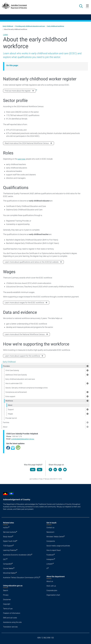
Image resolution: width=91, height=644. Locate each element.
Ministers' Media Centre (55, 537)
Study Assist (8, 537)
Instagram (50, 559)
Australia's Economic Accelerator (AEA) (17, 555)
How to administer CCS (14, 383)
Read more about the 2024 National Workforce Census (27, 143)
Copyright (7, 604)
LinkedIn (50, 564)
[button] (87, 366)
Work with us (51, 586)
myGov (6, 528)
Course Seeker (8, 568)
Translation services (10, 627)
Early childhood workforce (56, 26)
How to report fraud (53, 550)
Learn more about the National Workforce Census (25, 334)
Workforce (9, 401)
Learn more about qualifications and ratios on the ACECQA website (32, 262)
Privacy (6, 595)
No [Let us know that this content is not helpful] (40, 470)
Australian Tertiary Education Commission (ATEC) (21, 578)
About (10, 405)
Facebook (50, 555)
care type (21, 159)
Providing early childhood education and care (30, 26)
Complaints (51, 541)
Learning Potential (10, 550)
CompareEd (7, 564)
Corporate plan (52, 590)
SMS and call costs (10, 618)
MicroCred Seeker (9, 573)
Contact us (50, 528)
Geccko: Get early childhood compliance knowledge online (26, 388)
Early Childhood (8, 26)
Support (11, 409)
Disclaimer (7, 600)
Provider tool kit (11, 418)
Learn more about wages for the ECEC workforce (24, 303)
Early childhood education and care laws (20, 379)
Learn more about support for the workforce (22, 356)
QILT (5, 559)
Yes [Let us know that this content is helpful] (33, 470)
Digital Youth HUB (10, 541)
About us (50, 581)
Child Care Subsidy (12, 370)
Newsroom (50, 532)
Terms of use (8, 609)
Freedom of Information (12, 613)
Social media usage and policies (58, 546)
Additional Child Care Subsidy (16, 375)
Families (6, 422)
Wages (10, 414)
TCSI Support (8, 546)
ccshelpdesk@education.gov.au (23, 439)
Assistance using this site (12, 622)
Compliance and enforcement (16, 392)
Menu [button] (87, 8)
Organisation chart (53, 595)
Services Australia (10, 532)
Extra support (10, 396)
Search (6, 590)
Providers (6, 366)
